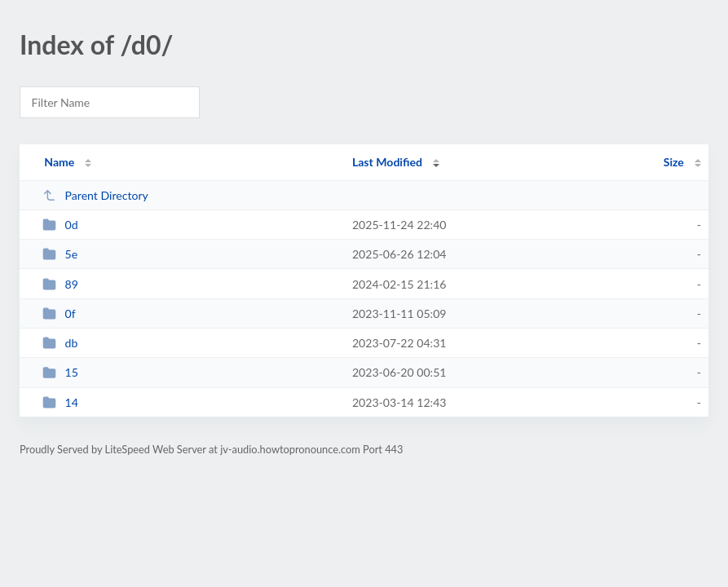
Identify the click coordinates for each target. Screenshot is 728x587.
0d (60, 225)
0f (59, 313)
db (60, 343)
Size (674, 162)
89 (60, 284)
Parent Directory (95, 195)
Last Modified (387, 162)
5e (60, 254)
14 (60, 402)
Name (59, 162)
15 (60, 372)
